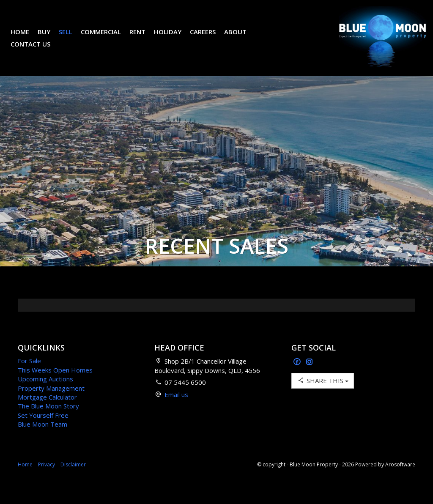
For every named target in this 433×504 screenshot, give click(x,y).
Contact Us (37, 50)
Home (26, 38)
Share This (323, 393)
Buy (50, 38)
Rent (144, 38)
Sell (72, 38)
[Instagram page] (310, 375)
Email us (176, 407)
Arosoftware (400, 477)
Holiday (174, 38)
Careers (209, 38)
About (242, 38)
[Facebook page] (298, 375)
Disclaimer (73, 477)
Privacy (47, 477)
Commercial (107, 38)
